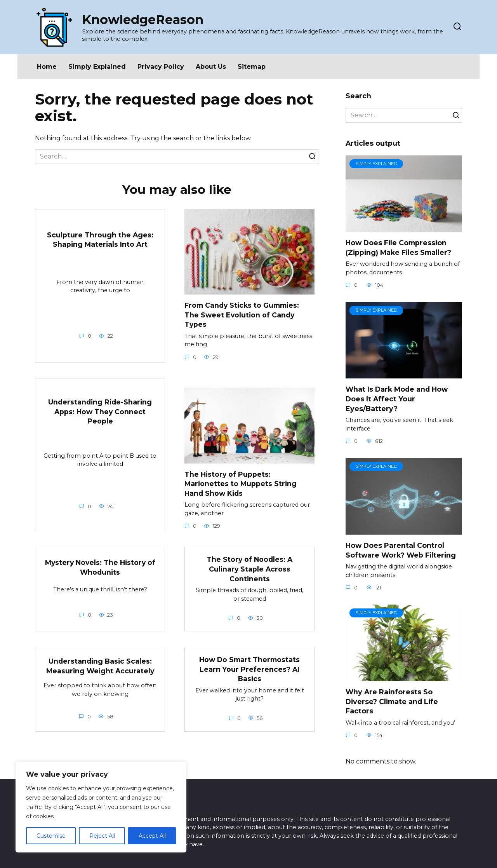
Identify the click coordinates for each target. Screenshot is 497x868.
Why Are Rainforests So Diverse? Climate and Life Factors (392, 701)
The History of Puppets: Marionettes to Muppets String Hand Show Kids (241, 484)
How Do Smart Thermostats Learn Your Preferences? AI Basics (249, 669)
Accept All (152, 836)
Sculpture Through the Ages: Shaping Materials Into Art (100, 240)
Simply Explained (97, 67)
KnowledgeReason (143, 20)
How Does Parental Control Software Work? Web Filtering (401, 550)
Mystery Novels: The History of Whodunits (100, 567)
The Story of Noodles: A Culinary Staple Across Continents (250, 569)
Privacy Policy (161, 67)
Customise (51, 836)
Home (47, 67)
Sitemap (252, 67)
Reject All (102, 836)
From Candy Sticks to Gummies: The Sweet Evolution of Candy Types (242, 315)
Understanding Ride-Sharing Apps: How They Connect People (100, 411)
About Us (211, 67)
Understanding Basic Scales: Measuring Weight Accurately (100, 666)
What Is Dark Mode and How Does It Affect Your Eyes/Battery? (397, 399)
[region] (101, 807)
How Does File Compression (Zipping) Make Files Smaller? (398, 248)
